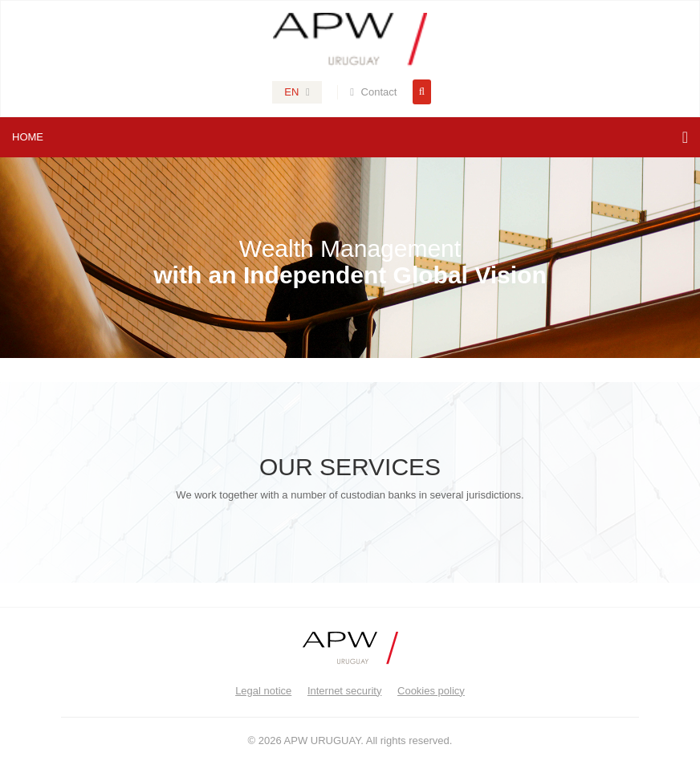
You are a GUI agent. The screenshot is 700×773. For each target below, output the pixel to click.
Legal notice (263, 691)
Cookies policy (431, 691)
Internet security (345, 691)
